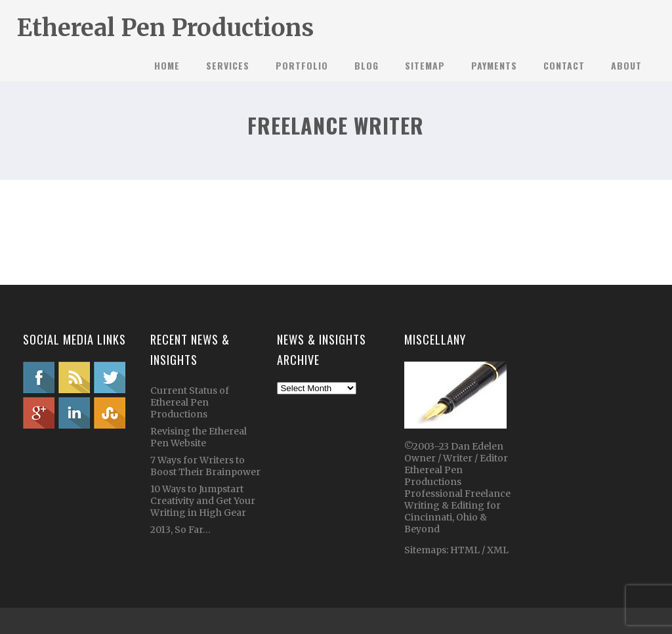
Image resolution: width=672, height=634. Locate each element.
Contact (564, 65)
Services (228, 65)
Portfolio (302, 65)
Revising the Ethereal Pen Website (199, 437)
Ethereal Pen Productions (165, 28)
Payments (494, 65)
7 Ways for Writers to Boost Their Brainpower (205, 466)
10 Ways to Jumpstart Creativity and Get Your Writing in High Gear (203, 501)
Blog (367, 65)
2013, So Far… (180, 530)
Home (167, 65)
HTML (464, 550)
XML (498, 550)
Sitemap (425, 65)
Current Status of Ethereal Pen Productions (190, 402)
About (626, 65)
